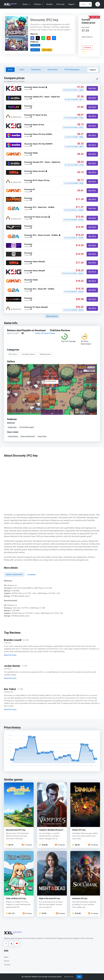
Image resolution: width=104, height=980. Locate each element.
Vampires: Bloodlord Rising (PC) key (52, 830)
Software (38, 4)
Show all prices (52, 316)
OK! (79, 977)
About (22, 70)
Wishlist (87, 48)
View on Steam (47, 50)
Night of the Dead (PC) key (50, 898)
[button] (98, 4)
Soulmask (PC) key (80, 898)
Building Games (45, 354)
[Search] (86, 4)
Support (71, 4)
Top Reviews (36, 70)
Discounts (60, 4)
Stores (7, 961)
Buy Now (92, 88)
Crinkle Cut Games (42, 333)
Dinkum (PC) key (79, 830)
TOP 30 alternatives (72, 70)
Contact (7, 965)
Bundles (50, 4)
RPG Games (13, 354)
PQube (53, 333)
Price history (53, 70)
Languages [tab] (32, 574)
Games (26, 4)
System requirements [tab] (14, 574)
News (6, 957)
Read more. (69, 977)
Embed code (35, 50)
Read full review (10, 655)
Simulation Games (29, 354)
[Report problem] (84, 52)
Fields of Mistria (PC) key (16, 898)
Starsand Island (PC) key (16, 830)
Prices (10, 70)
